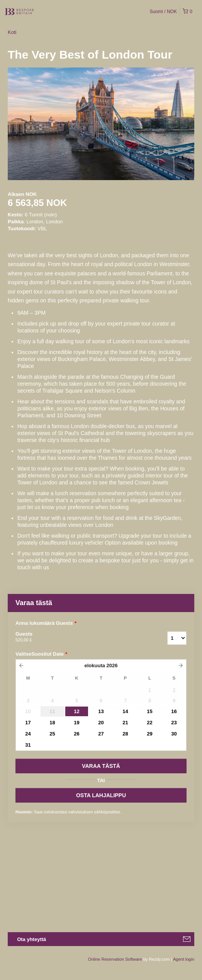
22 (149, 723)
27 (101, 734)
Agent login (184, 959)
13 (101, 711)
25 (52, 734)
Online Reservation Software (115, 959)
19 (76, 723)
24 (28, 734)
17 (28, 723)
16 (174, 711)
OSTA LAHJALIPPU (101, 795)
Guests (82, 637)
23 (174, 723)
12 (76, 711)
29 (149, 734)
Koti (12, 32)
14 (125, 711)
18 (52, 723)
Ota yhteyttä (31, 939)
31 (28, 745)
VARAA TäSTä (101, 766)
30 (174, 734)
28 (125, 734)
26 (76, 734)
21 (125, 723)
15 (149, 711)
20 (101, 723)
